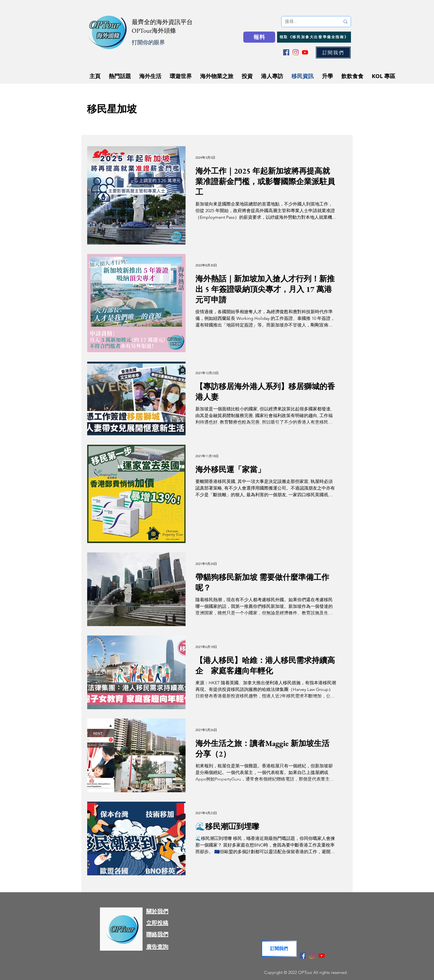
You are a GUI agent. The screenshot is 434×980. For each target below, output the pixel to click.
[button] (333, 52)
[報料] (259, 37)
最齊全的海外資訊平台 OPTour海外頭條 (162, 26)
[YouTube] (305, 52)
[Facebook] (286, 52)
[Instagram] (296, 52)
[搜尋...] (308, 22)
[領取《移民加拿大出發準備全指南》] (314, 37)
